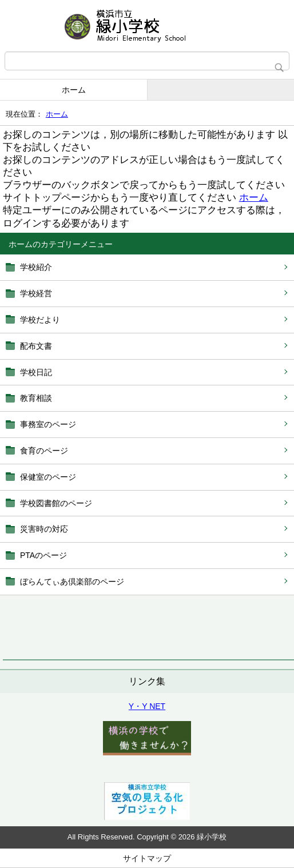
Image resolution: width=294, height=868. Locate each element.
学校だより (40, 320)
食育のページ (44, 451)
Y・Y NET (147, 706)
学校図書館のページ (56, 503)
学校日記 (36, 372)
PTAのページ (43, 555)
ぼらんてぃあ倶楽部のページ (72, 582)
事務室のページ (48, 424)
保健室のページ (48, 477)
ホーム (74, 90)
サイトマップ (147, 858)
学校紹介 (36, 267)
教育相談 (36, 398)
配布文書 (36, 346)
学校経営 (36, 293)
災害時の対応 (44, 529)
